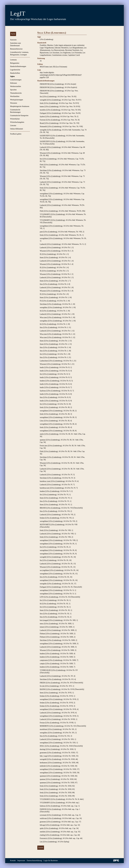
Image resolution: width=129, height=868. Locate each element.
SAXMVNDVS (45, 136)
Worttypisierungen (17, 100)
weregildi (43, 100)
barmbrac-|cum (45, 481)
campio (43, 664)
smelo (42, 434)
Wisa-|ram (44, 317)
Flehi (42, 165)
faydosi (43, 117)
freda (42, 188)
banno (42, 107)
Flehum (43, 634)
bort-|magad (44, 620)
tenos (42, 624)
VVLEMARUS (45, 799)
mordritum (44, 729)
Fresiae (43, 723)
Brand (42, 123)
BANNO (43, 689)
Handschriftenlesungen (18, 66)
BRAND (43, 508)
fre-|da (42, 686)
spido (42, 828)
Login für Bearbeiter (51, 861)
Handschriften (15, 73)
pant (42, 232)
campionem (44, 660)
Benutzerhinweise (16, 49)
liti (41, 311)
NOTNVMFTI (45, 525)
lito (41, 97)
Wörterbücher (15, 119)
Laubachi (43, 147)
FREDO (43, 683)
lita (41, 547)
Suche (13, 34)
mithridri (43, 766)
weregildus (44, 307)
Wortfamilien (15, 96)
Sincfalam (43, 170)
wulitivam (43, 818)
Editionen (13, 83)
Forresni (43, 120)
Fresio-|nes (44, 446)
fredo (42, 103)
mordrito (43, 110)
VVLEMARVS (45, 214)
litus (42, 284)
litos (42, 577)
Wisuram (43, 364)
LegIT (18, 14)
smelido (43, 832)
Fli (41, 301)
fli (41, 254)
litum (42, 257)
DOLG (42, 746)
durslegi (43, 749)
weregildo (43, 130)
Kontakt (13, 861)
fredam (42, 518)
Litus (42, 421)
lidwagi (43, 825)
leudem (43, 381)
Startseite (13, 40)
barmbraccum (45, 488)
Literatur (13, 126)
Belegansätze (15, 63)
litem (42, 693)
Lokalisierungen (16, 80)
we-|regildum (45, 570)
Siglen (12, 76)
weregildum (44, 194)
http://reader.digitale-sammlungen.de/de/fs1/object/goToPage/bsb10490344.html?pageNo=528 (61, 75)
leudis (42, 367)
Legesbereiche (15, 70)
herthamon (44, 763)
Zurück (41, 848)
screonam (43, 815)
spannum (43, 776)
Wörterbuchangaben (17, 122)
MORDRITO (45, 726)
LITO (42, 597)
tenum (42, 627)
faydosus (43, 391)
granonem (43, 753)
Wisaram (43, 153)
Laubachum (44, 361)
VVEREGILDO (46, 670)
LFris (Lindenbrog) (57, 84)
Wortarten (14, 103)
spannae (43, 440)
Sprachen (13, 90)
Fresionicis (44, 838)
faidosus (43, 806)
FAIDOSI (43, 809)
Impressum (21, 861)
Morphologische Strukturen (20, 106)
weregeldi (43, 759)
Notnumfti (44, 126)
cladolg (43, 835)
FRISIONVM (45, 84)
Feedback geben (16, 134)
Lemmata (13, 60)
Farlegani (43, 113)
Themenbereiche (16, 93)
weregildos (44, 733)
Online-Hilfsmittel (16, 129)
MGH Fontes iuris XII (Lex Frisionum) (53, 67)
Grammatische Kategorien (19, 116)
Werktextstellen (16, 86)
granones (43, 822)
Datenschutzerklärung (34, 861)
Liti (41, 842)
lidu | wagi (44, 756)
